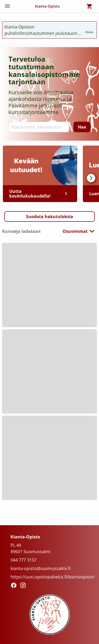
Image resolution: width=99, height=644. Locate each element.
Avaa (89, 30)
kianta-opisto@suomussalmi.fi (41, 568)
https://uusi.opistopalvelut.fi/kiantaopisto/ (53, 577)
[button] (49, 217)
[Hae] (82, 127)
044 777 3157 (23, 560)
